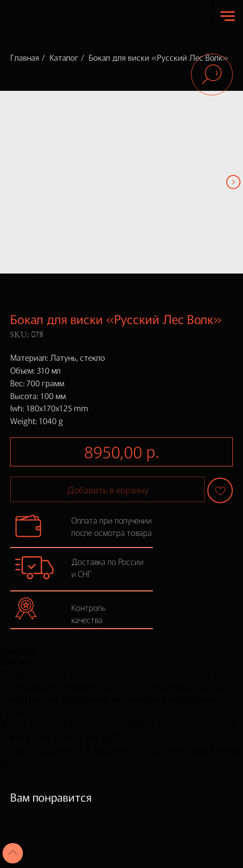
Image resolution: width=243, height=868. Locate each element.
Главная (25, 57)
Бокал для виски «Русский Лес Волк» (158, 57)
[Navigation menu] (228, 16)
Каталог (64, 57)
